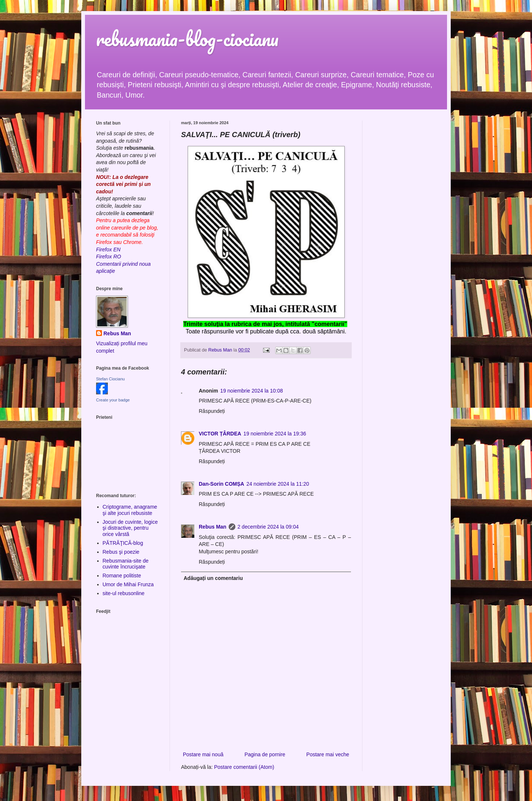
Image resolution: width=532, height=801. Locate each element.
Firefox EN (108, 250)
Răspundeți (212, 411)
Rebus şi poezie (121, 552)
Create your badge (113, 400)
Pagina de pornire (265, 754)
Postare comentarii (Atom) (244, 767)
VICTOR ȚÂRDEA (220, 434)
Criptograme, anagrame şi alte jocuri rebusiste (130, 510)
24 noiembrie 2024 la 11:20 (278, 484)
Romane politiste (122, 576)
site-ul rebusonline (124, 593)
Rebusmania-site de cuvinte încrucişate (126, 564)
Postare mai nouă (203, 754)
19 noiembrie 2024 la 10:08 (252, 391)
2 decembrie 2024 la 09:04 (268, 527)
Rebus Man (213, 527)
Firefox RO (109, 257)
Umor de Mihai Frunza (128, 584)
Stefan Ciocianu (110, 379)
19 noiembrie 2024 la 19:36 (275, 434)
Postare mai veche (328, 754)
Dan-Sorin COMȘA (221, 484)
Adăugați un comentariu (213, 578)
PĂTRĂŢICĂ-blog (123, 543)
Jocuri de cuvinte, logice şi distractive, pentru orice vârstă (130, 528)
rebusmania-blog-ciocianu (187, 39)
